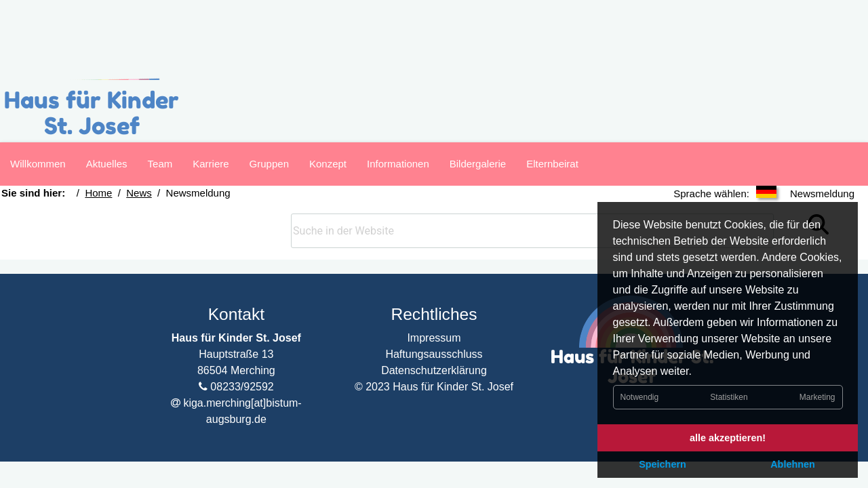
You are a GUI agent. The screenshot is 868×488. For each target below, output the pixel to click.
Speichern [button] (663, 464)
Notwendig (640, 395)
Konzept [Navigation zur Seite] (328, 164)
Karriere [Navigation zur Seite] (211, 164)
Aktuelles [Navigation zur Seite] (107, 164)
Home (92, 211)
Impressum (434, 317)
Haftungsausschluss (434, 333)
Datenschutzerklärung (434, 349)
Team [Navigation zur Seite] (160, 164)
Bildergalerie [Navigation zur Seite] (478, 164)
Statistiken (729, 395)
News (123, 211)
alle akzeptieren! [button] (728, 438)
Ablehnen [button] (793, 464)
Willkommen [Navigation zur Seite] (38, 164)
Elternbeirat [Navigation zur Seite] (552, 164)
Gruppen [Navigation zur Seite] (269, 164)
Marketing (817, 395)
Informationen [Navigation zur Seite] (398, 164)
